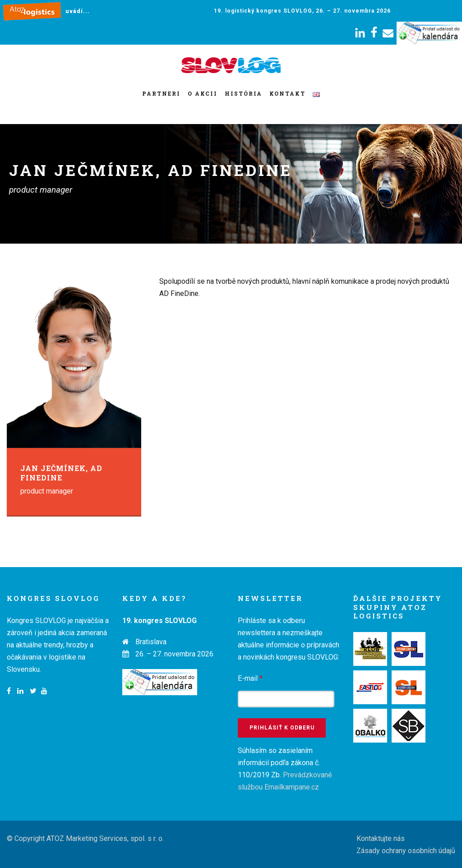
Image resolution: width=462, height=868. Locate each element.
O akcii (203, 93)
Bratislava (151, 642)
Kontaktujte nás (381, 838)
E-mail (250, 678)
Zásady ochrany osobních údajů (406, 851)
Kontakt (287, 93)
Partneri (161, 93)
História (243, 93)
